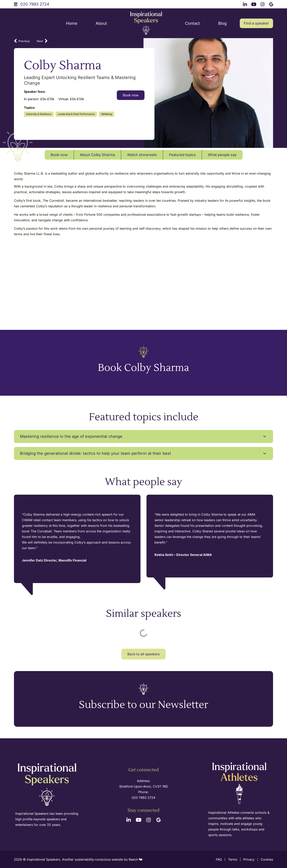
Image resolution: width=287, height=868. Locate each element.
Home (72, 23)
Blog (222, 23)
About (101, 23)
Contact (192, 23)
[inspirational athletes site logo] (240, 783)
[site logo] (146, 23)
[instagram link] (263, 4)
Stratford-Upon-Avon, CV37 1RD (144, 786)
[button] (143, 436)
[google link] (272, 4)
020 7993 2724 (143, 798)
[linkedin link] (246, 4)
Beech (136, 859)
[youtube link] (254, 4)
